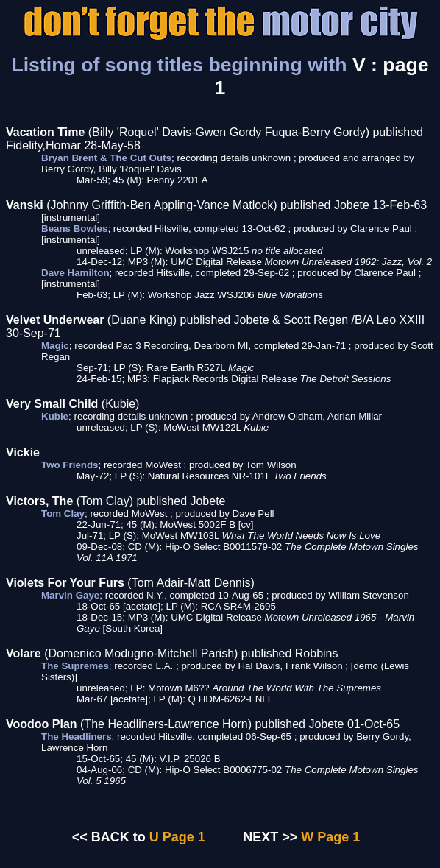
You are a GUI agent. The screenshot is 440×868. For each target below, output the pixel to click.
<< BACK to (109, 837)
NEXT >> (270, 837)
